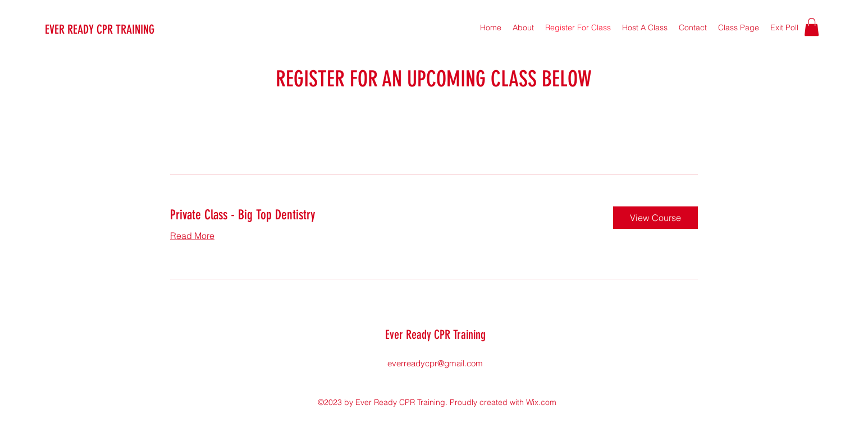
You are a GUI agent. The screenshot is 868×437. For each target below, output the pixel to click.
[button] (812, 27)
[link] (383, 215)
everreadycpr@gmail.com (435, 363)
